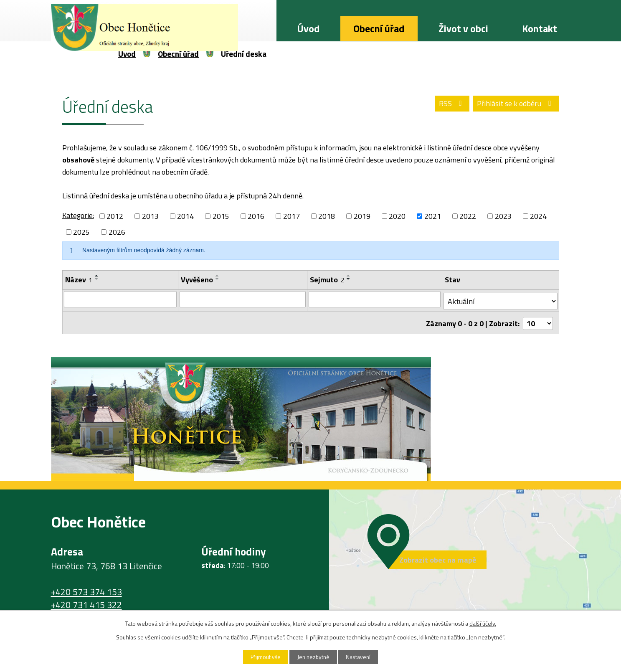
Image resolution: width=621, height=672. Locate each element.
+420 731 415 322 (86, 601)
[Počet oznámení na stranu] (538, 320)
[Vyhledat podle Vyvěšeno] (243, 299)
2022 (468, 216)
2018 (327, 216)
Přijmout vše (262, 657)
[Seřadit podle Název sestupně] (97, 279)
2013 (150, 216)
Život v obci (463, 28)
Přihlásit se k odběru (514, 104)
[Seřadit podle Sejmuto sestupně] (349, 279)
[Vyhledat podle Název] (120, 299)
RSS (447, 104)
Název (79, 280)
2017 (291, 216)
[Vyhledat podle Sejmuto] (375, 299)
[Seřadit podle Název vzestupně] (97, 276)
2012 (115, 216)
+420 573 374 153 (86, 588)
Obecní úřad (379, 28)
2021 (433, 216)
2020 (397, 216)
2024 (538, 216)
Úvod (308, 28)
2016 (256, 216)
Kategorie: (78, 215)
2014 (185, 216)
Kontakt (540, 28)
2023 (503, 216)
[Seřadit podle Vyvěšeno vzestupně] (218, 276)
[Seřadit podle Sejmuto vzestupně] (349, 276)
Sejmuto (327, 280)
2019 (362, 216)
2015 (221, 216)
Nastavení (362, 657)
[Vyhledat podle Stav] (501, 299)
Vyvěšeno (197, 280)
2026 (117, 232)
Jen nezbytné (313, 657)
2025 (81, 232)
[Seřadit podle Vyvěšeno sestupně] (218, 279)
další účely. (483, 623)
